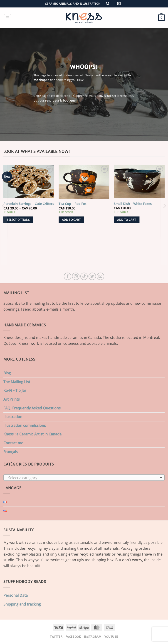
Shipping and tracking (22, 604)
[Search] (108, 4)
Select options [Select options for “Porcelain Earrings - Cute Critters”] (18, 220)
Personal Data (16, 595)
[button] (119, 4)
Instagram (93, 637)
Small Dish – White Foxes (133, 204)
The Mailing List (17, 382)
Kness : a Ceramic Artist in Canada (32, 434)
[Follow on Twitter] (92, 276)
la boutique (68, 100)
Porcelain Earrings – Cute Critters (29, 204)
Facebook (73, 637)
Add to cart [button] (71, 220)
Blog (7, 373)
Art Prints (12, 399)
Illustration (13, 417)
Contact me (13, 443)
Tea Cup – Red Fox (73, 204)
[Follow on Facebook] (68, 276)
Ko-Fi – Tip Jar (15, 390)
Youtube (111, 637)
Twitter (56, 637)
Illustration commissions (25, 425)
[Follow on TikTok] (84, 276)
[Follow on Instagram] (76, 276)
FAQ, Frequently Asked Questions (32, 408)
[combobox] (84, 478)
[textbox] (83, 478)
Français (11, 452)
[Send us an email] (100, 276)
